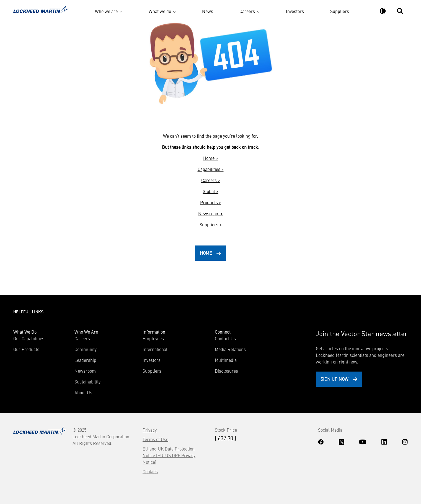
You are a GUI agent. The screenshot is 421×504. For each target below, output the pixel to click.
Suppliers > (211, 224)
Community (86, 349)
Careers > (211, 180)
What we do (160, 11)
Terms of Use (155, 439)
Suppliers (340, 11)
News (208, 11)
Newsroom (85, 371)
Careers (247, 11)
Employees (153, 338)
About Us (83, 392)
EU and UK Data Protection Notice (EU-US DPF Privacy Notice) (169, 455)
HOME (206, 253)
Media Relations (230, 349)
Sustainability (87, 382)
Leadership (85, 360)
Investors (295, 11)
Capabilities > (211, 169)
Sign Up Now (335, 379)
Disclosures (226, 371)
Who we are (106, 11)
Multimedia (226, 360)
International (155, 349)
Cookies (150, 471)
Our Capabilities (29, 338)
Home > (210, 158)
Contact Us (225, 338)
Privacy (150, 430)
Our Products (26, 349)
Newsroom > (210, 213)
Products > (211, 202)
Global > (210, 191)
